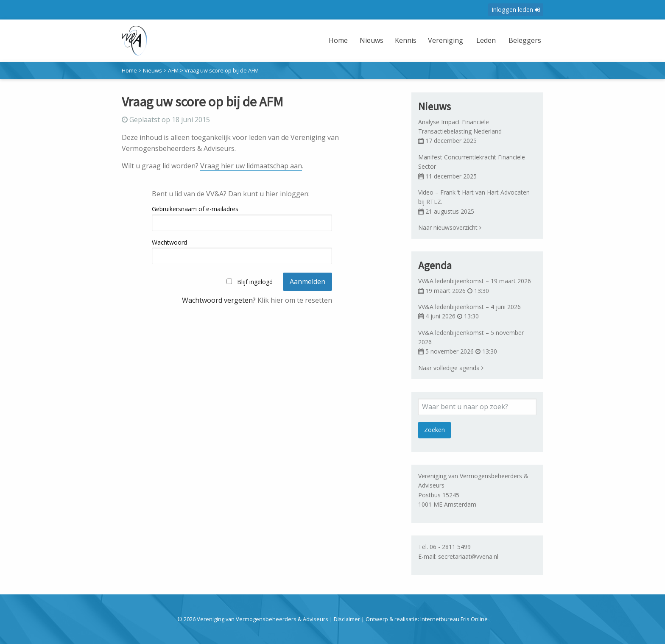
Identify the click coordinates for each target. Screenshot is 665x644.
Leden (482, 40)
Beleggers (523, 40)
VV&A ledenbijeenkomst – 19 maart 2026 (475, 281)
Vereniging (440, 40)
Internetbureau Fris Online (454, 619)
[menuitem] (334, 46)
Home (333, 40)
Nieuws (366, 40)
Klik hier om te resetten (295, 300)
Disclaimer (347, 619)
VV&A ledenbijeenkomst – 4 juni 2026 (469, 307)
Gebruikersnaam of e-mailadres (195, 209)
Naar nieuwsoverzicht (450, 227)
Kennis (400, 40)
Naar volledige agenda (451, 368)
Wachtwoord (169, 242)
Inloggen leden (516, 10)
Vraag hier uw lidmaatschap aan (251, 166)
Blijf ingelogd (255, 282)
